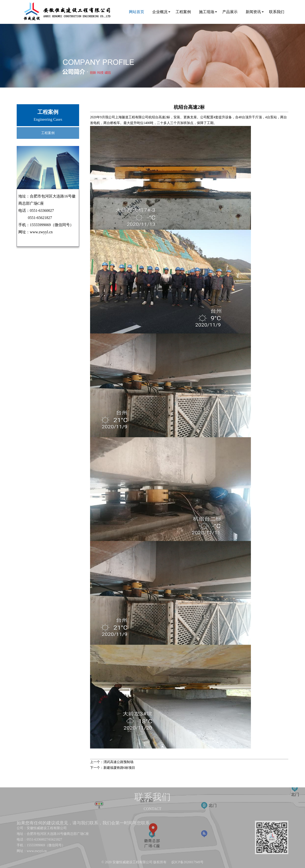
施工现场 (207, 12)
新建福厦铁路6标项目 (119, 768)
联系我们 (277, 12)
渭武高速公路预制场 (118, 762)
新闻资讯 (253, 12)
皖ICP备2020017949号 (188, 862)
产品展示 (230, 12)
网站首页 (137, 12)
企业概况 (160, 12)
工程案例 (183, 12)
